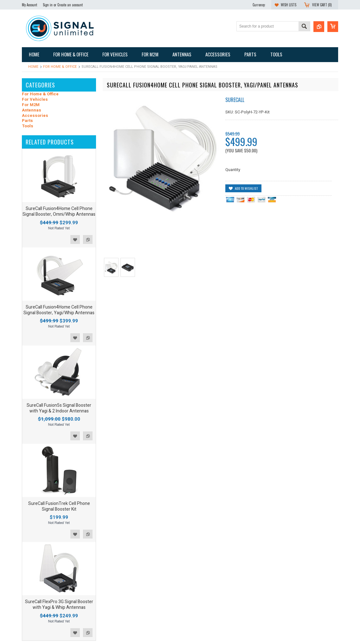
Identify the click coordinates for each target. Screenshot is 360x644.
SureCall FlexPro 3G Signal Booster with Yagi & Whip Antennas (59, 605)
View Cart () (322, 5)
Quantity (233, 170)
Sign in (48, 5)
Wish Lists (289, 5)
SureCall (235, 100)
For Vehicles (35, 100)
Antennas (32, 110)
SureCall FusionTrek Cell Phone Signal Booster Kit (59, 506)
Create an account (70, 5)
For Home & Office (60, 67)
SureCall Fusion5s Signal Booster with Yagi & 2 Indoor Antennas (59, 408)
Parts (27, 121)
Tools (28, 126)
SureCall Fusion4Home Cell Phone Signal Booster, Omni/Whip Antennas (59, 211)
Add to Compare (88, 239)
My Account (29, 5)
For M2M (31, 105)
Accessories (35, 116)
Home (33, 67)
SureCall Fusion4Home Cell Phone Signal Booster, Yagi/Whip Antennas (59, 310)
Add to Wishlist (75, 239)
